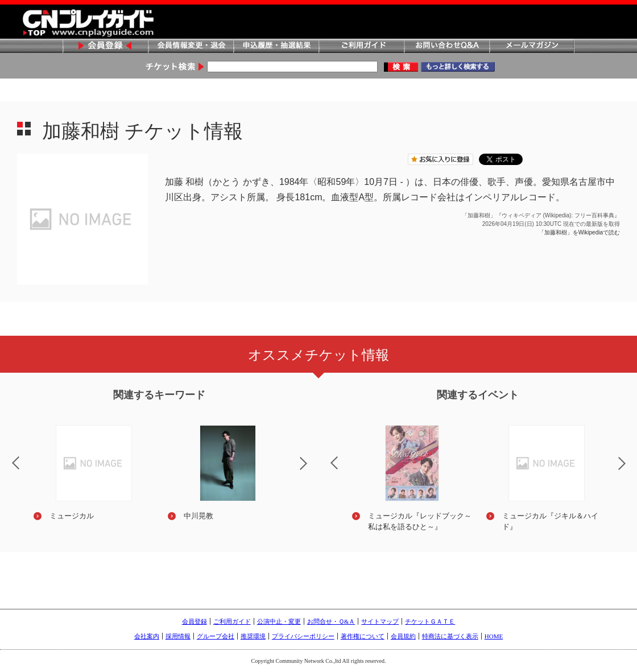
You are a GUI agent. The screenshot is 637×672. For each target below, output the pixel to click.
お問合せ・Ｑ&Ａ (331, 621)
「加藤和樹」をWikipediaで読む (579, 232)
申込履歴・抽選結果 (276, 46)
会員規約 (403, 636)
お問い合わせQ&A (446, 46)
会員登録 (105, 46)
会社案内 (147, 636)
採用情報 (178, 636)
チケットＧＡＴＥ (430, 621)
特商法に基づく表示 (450, 636)
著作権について (363, 636)
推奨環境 (253, 636)
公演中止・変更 (279, 621)
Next (313, 471)
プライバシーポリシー (303, 636)
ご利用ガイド (361, 46)
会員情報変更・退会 (191, 46)
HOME (494, 636)
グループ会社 (216, 636)
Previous (325, 456)
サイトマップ (380, 621)
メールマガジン (532, 46)
